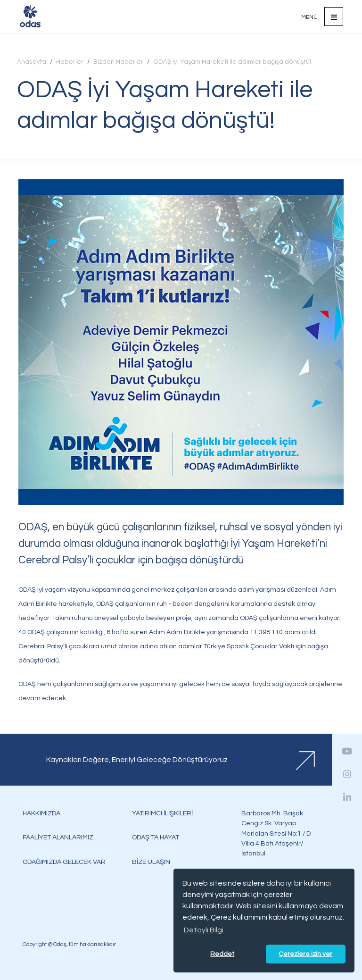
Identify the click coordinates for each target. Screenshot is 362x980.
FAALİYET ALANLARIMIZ (58, 837)
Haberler (70, 62)
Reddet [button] (222, 954)
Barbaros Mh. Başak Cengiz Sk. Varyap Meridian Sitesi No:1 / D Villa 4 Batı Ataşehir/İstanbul (276, 833)
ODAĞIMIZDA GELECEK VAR (64, 862)
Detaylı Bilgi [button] (204, 930)
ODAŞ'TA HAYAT (156, 837)
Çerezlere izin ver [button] (305, 954)
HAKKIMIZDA (41, 813)
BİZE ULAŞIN (151, 862)
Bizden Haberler (118, 62)
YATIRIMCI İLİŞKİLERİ (162, 813)
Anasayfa (32, 62)
